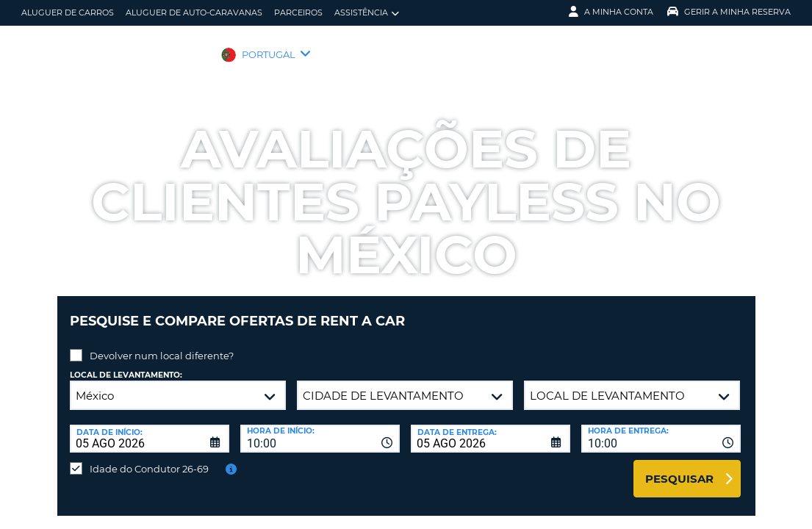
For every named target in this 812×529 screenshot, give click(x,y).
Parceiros (298, 12)
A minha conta (611, 12)
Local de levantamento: (126, 364)
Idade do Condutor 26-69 (149, 458)
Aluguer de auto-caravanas (194, 12)
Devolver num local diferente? (162, 345)
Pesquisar (679, 468)
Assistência (367, 13)
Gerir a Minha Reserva (729, 12)
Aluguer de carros (68, 12)
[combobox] (320, 428)
